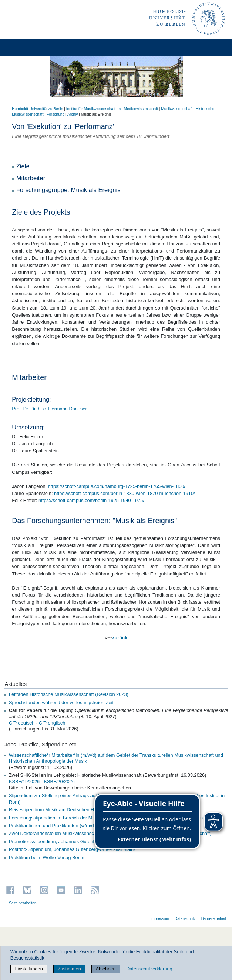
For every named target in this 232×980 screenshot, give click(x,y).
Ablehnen (106, 969)
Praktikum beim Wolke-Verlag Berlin (47, 857)
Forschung (56, 114)
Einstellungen (29, 969)
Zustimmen (69, 969)
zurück (120, 638)
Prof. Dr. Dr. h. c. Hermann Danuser (49, 409)
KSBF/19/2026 (24, 781)
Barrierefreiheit (214, 919)
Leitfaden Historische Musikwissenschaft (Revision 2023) (69, 694)
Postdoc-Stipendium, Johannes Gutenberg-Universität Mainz (73, 849)
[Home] (27, 48)
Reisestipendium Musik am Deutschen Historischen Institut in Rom (79, 810)
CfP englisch (52, 723)
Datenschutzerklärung (149, 969)
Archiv (73, 114)
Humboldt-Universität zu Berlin (37, 109)
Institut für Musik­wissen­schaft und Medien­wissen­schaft (112, 109)
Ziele (23, 166)
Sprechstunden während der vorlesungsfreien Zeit (61, 702)
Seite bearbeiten (23, 903)
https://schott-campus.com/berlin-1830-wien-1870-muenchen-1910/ (125, 493)
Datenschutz (185, 919)
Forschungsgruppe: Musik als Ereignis (68, 190)
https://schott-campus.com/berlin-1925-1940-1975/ (91, 500)
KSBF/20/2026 (59, 781)
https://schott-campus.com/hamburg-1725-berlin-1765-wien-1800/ (117, 486)
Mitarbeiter (31, 178)
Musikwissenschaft (177, 109)
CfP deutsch (22, 723)
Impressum (160, 919)
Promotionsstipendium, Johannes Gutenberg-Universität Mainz (75, 842)
